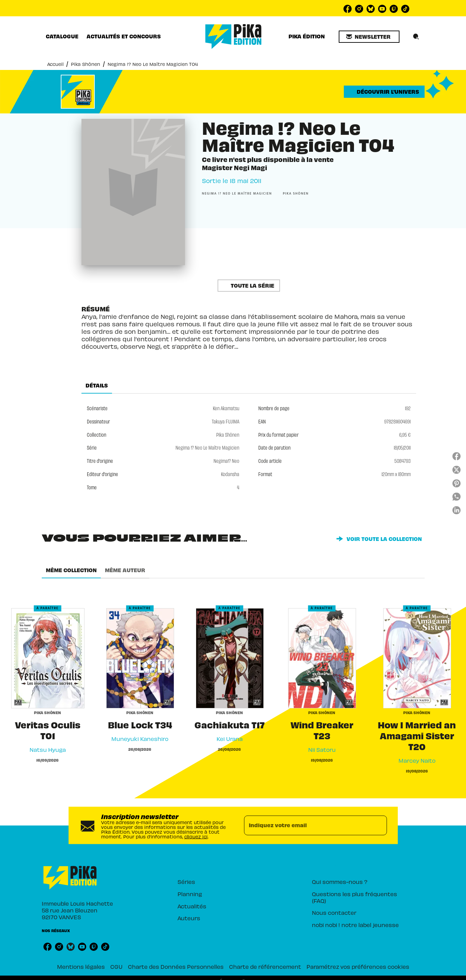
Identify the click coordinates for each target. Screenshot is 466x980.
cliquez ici (196, 836)
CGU (116, 966)
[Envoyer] (379, 825)
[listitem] (348, 9)
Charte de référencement (265, 966)
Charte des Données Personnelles (176, 966)
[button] (369, 37)
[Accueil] (234, 37)
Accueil (55, 64)
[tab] (62, 36)
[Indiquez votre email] (307, 825)
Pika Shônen (86, 64)
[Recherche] (416, 37)
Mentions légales (81, 966)
